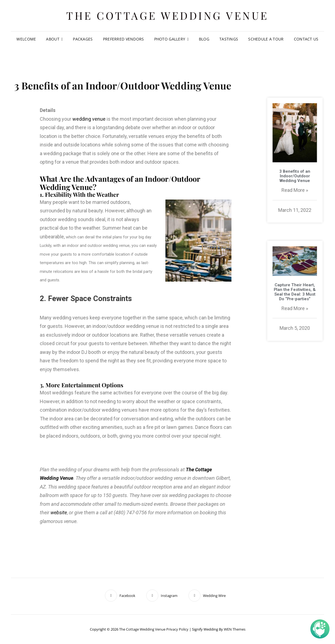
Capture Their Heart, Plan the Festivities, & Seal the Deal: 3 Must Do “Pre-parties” (307, 292)
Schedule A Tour (266, 39)
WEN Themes (235, 629)
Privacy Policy (177, 629)
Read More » (307, 190)
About (53, 39)
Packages (83, 39)
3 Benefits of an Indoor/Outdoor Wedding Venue (307, 176)
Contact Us (306, 39)
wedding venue (35, 119)
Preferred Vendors (124, 39)
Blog (204, 39)
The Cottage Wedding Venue (167, 15)
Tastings (229, 39)
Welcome (26, 39)
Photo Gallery (170, 39)
